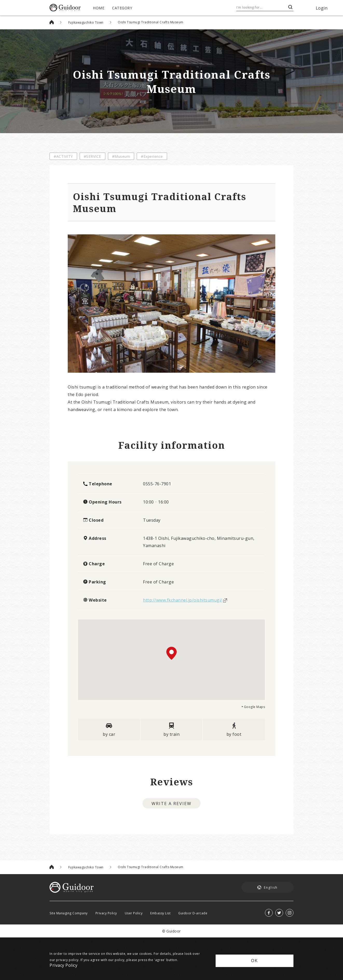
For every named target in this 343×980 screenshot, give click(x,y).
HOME (99, 8)
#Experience (152, 156)
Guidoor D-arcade (193, 913)
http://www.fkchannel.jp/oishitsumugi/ (183, 600)
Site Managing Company (69, 913)
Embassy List (160, 913)
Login (322, 8)
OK (254, 961)
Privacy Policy (106, 913)
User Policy (134, 913)
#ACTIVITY (63, 156)
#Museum (121, 156)
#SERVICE (92, 156)
